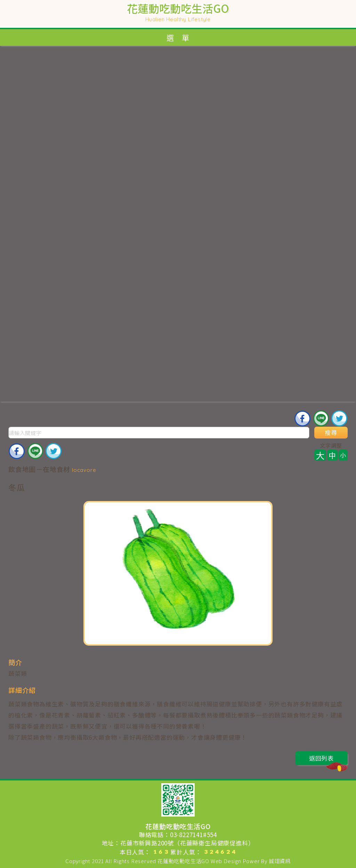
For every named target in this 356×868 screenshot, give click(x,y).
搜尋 (331, 433)
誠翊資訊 (280, 861)
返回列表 (328, 759)
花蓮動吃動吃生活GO (183, 861)
